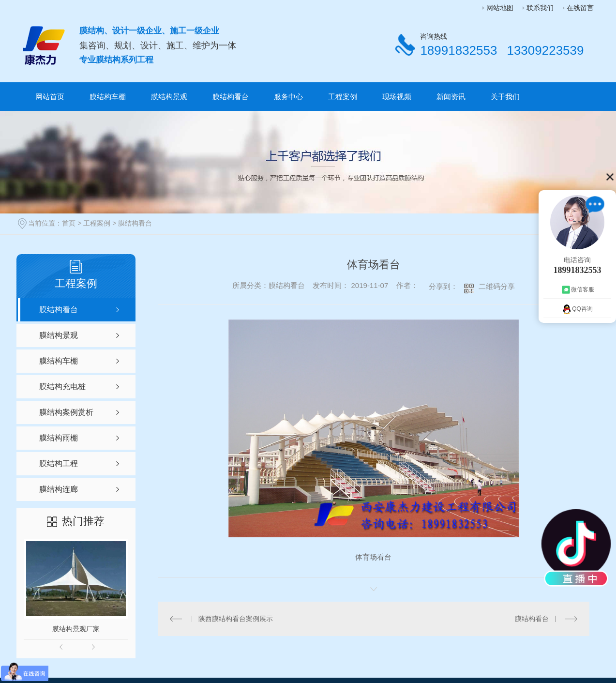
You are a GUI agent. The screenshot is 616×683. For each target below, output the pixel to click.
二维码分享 (497, 286)
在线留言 (580, 8)
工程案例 (343, 97)
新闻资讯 (451, 97)
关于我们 (505, 97)
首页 (69, 223)
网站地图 (500, 8)
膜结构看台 (231, 97)
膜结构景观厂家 (76, 629)
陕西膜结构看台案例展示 (236, 619)
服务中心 (288, 97)
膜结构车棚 (108, 97)
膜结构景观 (169, 97)
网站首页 (50, 97)
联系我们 (540, 8)
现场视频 (397, 97)
